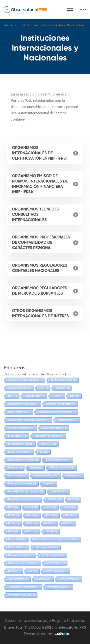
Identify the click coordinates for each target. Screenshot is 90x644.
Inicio (8, 25)
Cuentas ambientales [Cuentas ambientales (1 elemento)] (21, 428)
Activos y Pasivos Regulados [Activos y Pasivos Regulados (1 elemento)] (25, 380)
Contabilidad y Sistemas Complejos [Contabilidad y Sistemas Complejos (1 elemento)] (29, 420)
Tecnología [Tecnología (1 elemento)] (44, 579)
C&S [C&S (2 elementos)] (12, 396)
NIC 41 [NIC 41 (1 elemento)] (14, 523)
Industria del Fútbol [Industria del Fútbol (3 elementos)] (46, 476)
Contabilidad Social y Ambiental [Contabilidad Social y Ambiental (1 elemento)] (57, 412)
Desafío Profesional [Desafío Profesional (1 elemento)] (54, 428)
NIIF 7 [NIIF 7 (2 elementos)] (68, 523)
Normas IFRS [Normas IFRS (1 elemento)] (17, 539)
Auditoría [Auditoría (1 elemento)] (62, 388)
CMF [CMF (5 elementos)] (75, 396)
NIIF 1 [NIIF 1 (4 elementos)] (32, 523)
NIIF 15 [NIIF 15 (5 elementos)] (32, 531)
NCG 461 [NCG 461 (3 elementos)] (54, 499)
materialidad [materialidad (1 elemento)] (59, 491)
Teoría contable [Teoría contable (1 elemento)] (69, 579)
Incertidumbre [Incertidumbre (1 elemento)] (17, 476)
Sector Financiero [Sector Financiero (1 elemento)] (56, 571)
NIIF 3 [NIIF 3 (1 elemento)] (50, 523)
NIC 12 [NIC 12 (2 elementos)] (31, 507)
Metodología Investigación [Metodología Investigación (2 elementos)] (24, 499)
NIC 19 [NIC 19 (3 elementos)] (69, 507)
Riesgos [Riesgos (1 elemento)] (14, 571)
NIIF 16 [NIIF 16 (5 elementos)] (51, 531)
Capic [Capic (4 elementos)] (57, 396)
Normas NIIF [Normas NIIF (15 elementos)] (17, 547)
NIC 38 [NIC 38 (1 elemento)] (52, 515)
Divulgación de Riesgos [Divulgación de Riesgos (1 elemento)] (49, 436)
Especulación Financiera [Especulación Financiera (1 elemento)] (23, 460)
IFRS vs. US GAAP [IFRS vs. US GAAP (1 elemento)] (62, 468)
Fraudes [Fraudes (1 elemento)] (36, 468)
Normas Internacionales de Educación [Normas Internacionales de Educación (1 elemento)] (56, 539)
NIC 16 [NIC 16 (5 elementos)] (50, 507)
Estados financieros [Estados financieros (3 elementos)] (58, 460)
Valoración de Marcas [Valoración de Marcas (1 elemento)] (21, 595)
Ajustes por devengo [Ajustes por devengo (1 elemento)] (63, 380)
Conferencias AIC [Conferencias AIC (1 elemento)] (19, 412)
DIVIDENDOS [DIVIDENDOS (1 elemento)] (17, 436)
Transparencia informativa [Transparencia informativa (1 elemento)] (24, 587)
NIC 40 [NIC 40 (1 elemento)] (71, 515)
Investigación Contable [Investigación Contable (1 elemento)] (22, 484)
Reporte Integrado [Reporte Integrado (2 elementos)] (53, 555)
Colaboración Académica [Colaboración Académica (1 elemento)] (23, 404)
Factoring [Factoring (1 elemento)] (15, 468)
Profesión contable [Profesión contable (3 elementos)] (46, 547)
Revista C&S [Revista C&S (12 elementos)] (56, 563)
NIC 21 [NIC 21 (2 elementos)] (14, 515)
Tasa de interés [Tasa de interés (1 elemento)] (18, 579)
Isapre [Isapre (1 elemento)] (49, 484)
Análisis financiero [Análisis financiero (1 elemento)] (20, 388)
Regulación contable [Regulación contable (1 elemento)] (21, 555)
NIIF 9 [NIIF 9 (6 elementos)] (13, 531)
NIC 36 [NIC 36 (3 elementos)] (33, 515)
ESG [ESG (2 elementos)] (44, 452)
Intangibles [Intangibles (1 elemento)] (74, 476)
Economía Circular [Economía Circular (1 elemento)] (20, 452)
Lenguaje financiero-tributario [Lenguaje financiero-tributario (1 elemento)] (26, 491)
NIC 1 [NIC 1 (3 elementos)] (74, 499)
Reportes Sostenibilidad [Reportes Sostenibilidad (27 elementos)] (23, 563)
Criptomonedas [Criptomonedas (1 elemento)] (67, 420)
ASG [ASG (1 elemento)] (43, 388)
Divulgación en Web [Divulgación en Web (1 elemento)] (21, 444)
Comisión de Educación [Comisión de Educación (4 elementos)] (61, 404)
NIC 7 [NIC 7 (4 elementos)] (13, 507)
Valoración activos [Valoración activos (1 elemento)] (59, 587)
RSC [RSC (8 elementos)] (33, 571)
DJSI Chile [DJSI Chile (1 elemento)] (48, 444)
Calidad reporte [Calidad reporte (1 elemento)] (35, 396)
